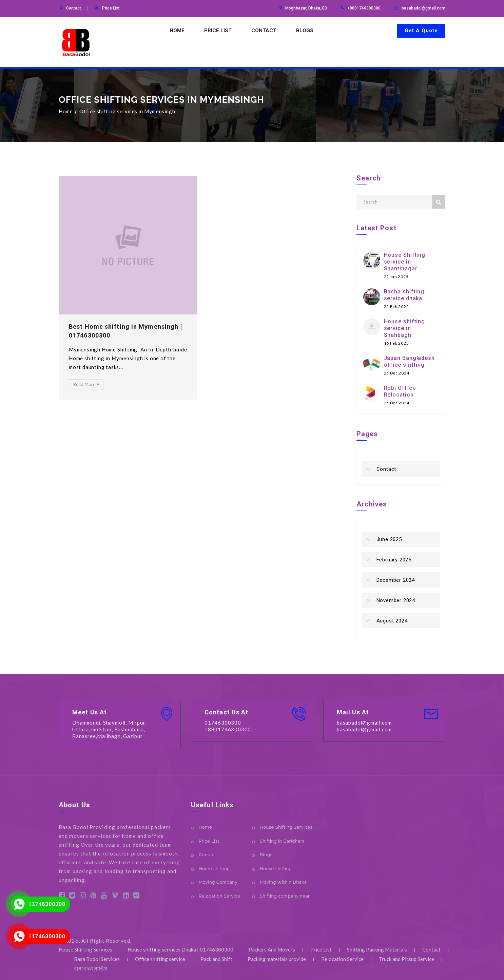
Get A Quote (421, 31)
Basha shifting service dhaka (404, 295)
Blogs (305, 31)
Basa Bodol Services (97, 959)
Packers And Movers (272, 949)
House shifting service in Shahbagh (405, 328)
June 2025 (389, 539)
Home (177, 31)
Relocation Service (220, 896)
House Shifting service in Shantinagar (405, 262)
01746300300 (47, 904)
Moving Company (218, 882)
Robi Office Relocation (400, 391)
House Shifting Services (286, 827)
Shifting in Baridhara (282, 841)
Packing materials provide (277, 959)
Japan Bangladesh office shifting (409, 361)
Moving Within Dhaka (283, 882)
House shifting (276, 869)
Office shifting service (160, 959)
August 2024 (392, 621)
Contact (74, 8)
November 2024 (396, 600)
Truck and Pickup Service (406, 959)
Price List (111, 8)
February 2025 (394, 560)
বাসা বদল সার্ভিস (91, 968)
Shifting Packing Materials (377, 949)
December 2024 (396, 580)
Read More (86, 384)
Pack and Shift (216, 959)
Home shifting (214, 869)
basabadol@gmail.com (423, 8)
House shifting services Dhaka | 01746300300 (180, 949)
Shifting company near (285, 896)
